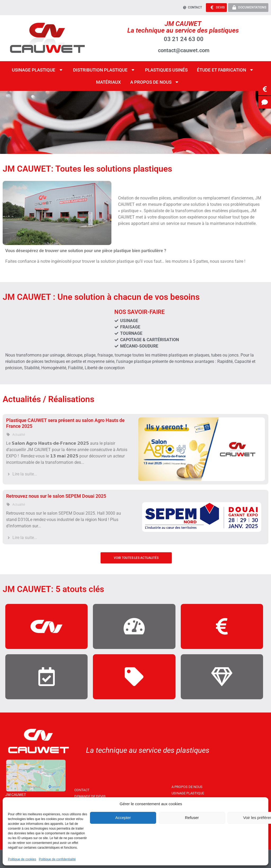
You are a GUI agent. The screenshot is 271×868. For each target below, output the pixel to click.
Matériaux (109, 82)
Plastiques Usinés (166, 69)
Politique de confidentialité (57, 859)
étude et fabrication (226, 70)
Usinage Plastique (38, 70)
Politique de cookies (22, 859)
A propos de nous (155, 82)
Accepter (123, 818)
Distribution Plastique (104, 70)
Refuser (192, 818)
